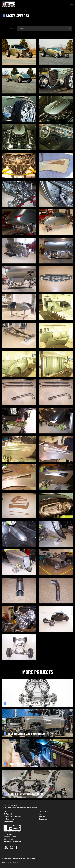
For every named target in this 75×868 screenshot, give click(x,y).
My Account (8, 814)
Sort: (13, 29)
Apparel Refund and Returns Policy (24, 858)
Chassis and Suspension (12, 817)
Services (42, 817)
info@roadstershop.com (12, 842)
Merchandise (8, 821)
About (41, 814)
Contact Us (43, 819)
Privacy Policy (6, 858)
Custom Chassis (9, 819)
